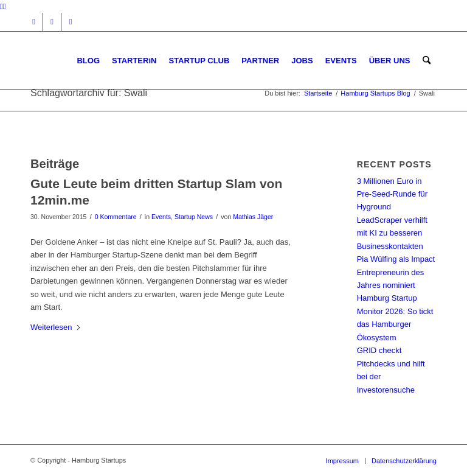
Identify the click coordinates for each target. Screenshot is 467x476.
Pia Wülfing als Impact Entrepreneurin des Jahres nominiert (396, 272)
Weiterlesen (56, 327)
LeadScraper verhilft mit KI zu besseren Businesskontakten (392, 233)
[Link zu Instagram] (34, 22)
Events (161, 217)
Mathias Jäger (253, 217)
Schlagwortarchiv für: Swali (89, 93)
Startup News (194, 217)
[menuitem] (89, 61)
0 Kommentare (116, 217)
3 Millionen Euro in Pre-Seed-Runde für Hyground (392, 194)
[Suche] (427, 61)
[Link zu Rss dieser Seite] (71, 22)
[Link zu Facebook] (52, 22)
